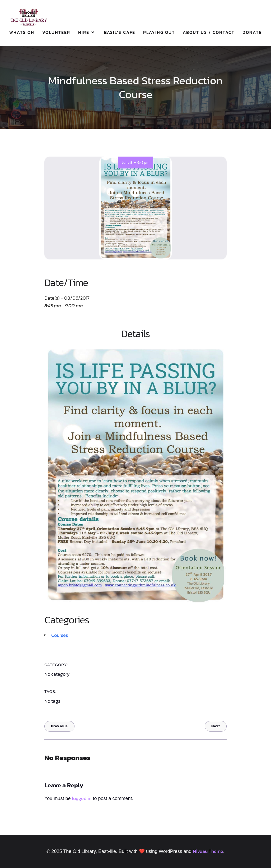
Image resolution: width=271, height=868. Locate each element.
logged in (82, 798)
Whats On (22, 32)
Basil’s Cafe (120, 32)
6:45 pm (143, 163)
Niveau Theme (208, 851)
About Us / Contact (209, 32)
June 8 (127, 163)
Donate (252, 32)
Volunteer (56, 32)
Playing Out (159, 32)
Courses (60, 635)
